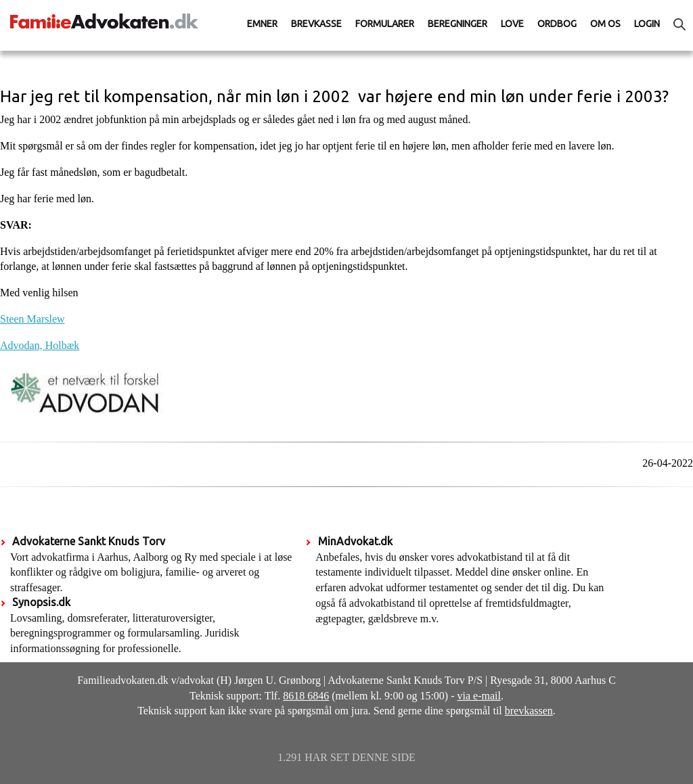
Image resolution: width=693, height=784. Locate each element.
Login (647, 24)
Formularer (385, 24)
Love (512, 24)
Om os (605, 24)
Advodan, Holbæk (40, 345)
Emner (262, 24)
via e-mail (479, 696)
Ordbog (557, 24)
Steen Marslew (32, 319)
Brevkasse (316, 24)
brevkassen (529, 711)
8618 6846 (306, 696)
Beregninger (457, 24)
